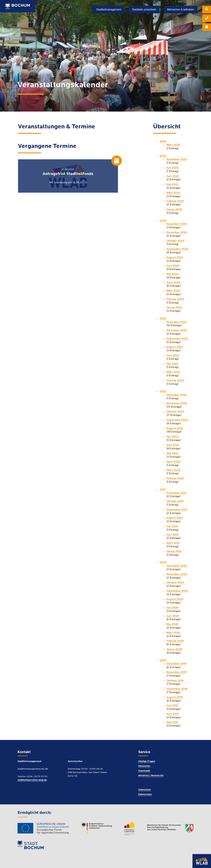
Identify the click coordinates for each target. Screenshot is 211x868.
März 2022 (173, 470)
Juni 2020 (173, 616)
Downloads (144, 771)
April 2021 (173, 543)
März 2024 (173, 291)
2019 (163, 661)
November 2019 (177, 672)
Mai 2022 (172, 453)
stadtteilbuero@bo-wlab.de (32, 780)
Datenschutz (145, 794)
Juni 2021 (173, 535)
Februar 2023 (175, 381)
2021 (163, 490)
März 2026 (173, 145)
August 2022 (175, 429)
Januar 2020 (174, 649)
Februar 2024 (175, 299)
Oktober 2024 (175, 241)
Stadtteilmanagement (109, 10)
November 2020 (177, 574)
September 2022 (177, 420)
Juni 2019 (173, 714)
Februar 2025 (175, 201)
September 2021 (177, 510)
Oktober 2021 (175, 501)
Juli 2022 (173, 437)
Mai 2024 (172, 274)
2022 (163, 392)
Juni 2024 (173, 266)
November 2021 (177, 493)
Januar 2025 (174, 210)
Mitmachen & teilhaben (180, 10)
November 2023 (177, 330)
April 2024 (173, 283)
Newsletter (144, 766)
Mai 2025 (172, 185)
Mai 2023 (172, 364)
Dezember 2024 (177, 224)
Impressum (145, 790)
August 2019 (175, 697)
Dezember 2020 (177, 566)
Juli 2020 (173, 608)
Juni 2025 (173, 176)
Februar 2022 (175, 479)
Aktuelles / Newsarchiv (151, 776)
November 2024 (177, 233)
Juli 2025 (173, 168)
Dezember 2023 (177, 322)
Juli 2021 (172, 526)
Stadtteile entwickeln (144, 10)
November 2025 (177, 160)
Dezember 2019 (176, 664)
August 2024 (175, 258)
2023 (163, 319)
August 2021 (175, 518)
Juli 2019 (172, 706)
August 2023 (175, 347)
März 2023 (173, 372)
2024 (163, 221)
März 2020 (173, 633)
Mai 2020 (172, 624)
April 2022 (173, 462)
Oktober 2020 (175, 583)
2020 (163, 562)
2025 (163, 156)
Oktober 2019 (175, 681)
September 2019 (177, 689)
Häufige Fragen (147, 761)
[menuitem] (207, 10)
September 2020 (177, 591)
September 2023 (177, 339)
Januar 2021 (174, 552)
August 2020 (175, 599)
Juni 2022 (173, 445)
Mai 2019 (172, 722)
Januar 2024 (174, 308)
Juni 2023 (173, 356)
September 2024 (177, 249)
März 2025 (173, 193)
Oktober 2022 (175, 412)
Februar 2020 (175, 641)
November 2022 (177, 403)
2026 (163, 141)
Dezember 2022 (177, 395)
